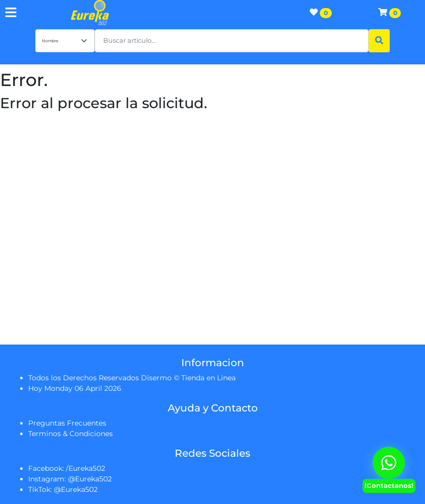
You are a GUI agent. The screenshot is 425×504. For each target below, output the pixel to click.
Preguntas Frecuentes (67, 423)
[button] (232, 41)
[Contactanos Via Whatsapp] (389, 463)
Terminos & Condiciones (70, 434)
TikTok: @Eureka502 (63, 489)
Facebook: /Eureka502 (67, 468)
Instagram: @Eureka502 (70, 479)
